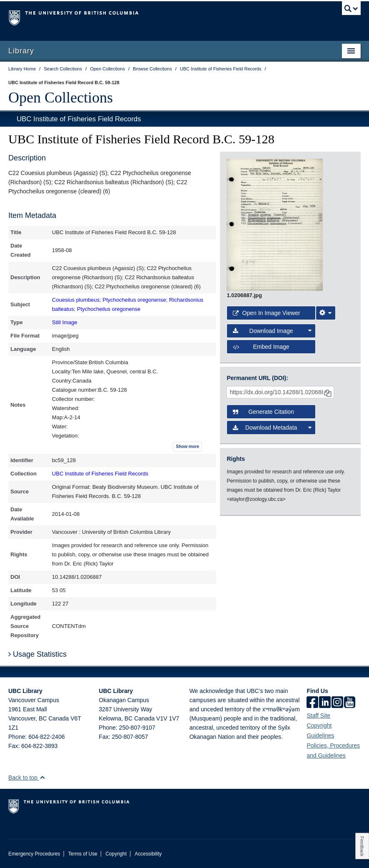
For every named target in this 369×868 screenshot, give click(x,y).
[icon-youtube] (350, 703)
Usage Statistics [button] (37, 654)
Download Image (272, 331)
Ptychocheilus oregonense (134, 300)
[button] (42, 777)
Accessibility (148, 854)
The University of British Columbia (158, 17)
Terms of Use (83, 854)
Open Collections (61, 98)
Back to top (27, 778)
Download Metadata (272, 428)
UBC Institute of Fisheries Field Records (79, 119)
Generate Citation (263, 412)
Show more (187, 447)
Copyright (116, 854)
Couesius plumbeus (76, 300)
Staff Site (318, 715)
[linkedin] (325, 703)
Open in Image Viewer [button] (266, 313)
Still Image (65, 322)
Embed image (261, 347)
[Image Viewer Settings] (326, 313)
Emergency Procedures (34, 854)
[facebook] (312, 703)
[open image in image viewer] (275, 224)
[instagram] (337, 703)
